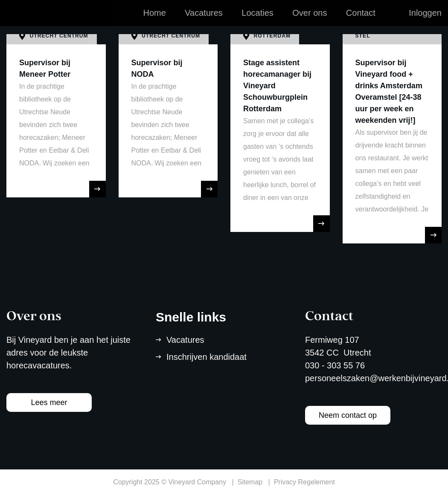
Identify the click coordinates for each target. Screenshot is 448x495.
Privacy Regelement (304, 482)
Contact (361, 21)
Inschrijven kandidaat (207, 357)
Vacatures (204, 21)
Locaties (257, 21)
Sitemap (250, 482)
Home (154, 21)
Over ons (310, 21)
